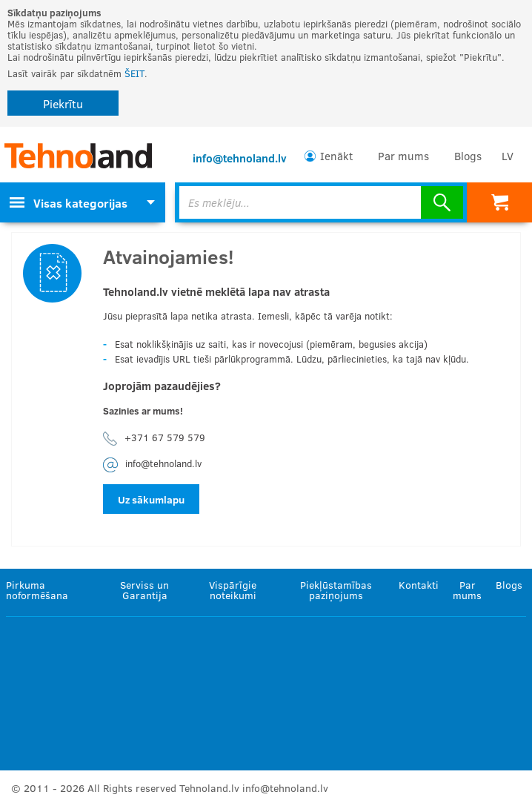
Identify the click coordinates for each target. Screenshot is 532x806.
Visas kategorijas (69, 203)
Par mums (403, 156)
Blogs (468, 156)
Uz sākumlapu (151, 499)
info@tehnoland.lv (240, 158)
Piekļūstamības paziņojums (336, 590)
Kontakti (419, 585)
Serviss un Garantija (144, 590)
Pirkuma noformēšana (37, 590)
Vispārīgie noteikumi (233, 590)
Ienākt (336, 156)
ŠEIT (134, 73)
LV (508, 156)
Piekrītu (63, 103)
